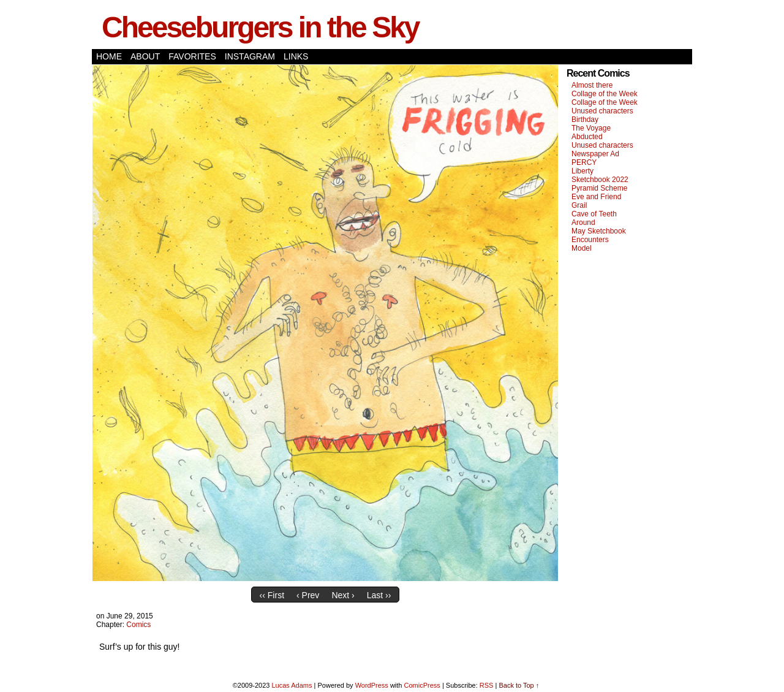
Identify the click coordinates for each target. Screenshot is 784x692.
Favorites (192, 56)
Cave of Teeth (594, 214)
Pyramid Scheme (599, 188)
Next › (343, 595)
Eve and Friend (596, 197)
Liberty (582, 171)
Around (583, 222)
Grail (579, 205)
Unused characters (602, 111)
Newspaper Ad (595, 154)
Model (582, 248)
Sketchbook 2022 (600, 180)
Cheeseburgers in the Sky (260, 27)
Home (109, 56)
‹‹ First (272, 595)
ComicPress (422, 685)
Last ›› (379, 595)
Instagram (250, 56)
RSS (487, 685)
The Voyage (591, 128)
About (145, 56)
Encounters (590, 240)
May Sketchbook (599, 231)
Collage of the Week (605, 94)
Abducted (587, 137)
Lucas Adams (292, 685)
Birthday (585, 120)
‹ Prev (308, 595)
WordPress (372, 685)
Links (296, 56)
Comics (138, 625)
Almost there (592, 85)
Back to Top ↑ (519, 685)
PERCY (584, 162)
